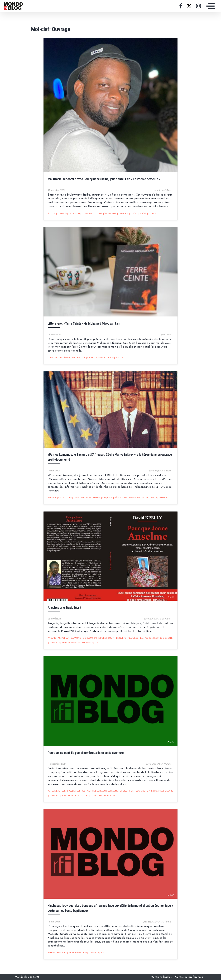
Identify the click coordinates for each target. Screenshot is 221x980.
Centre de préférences (189, 977)
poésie (132, 217)
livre (97, 217)
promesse (85, 650)
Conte (88, 800)
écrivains (110, 800)
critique (51, 364)
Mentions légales (162, 977)
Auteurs (60, 800)
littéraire (62, 364)
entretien (72, 217)
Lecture (138, 800)
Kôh (129, 800)
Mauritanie (108, 217)
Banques (59, 961)
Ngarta (156, 800)
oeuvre (166, 800)
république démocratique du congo (133, 502)
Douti (108, 645)
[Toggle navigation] (210, 6)
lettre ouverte (161, 645)
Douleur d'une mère (92, 645)
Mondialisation (75, 961)
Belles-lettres (74, 800)
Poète (141, 217)
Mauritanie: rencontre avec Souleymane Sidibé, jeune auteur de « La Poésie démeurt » (102, 183)
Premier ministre (68, 650)
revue (108, 364)
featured (131, 645)
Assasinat (61, 645)
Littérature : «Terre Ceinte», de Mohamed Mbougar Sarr (82, 330)
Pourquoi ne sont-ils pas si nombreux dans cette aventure (84, 762)
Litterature (86, 217)
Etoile (121, 800)
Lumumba (84, 502)
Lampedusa (144, 645)
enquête (119, 645)
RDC (100, 961)
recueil (150, 217)
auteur (50, 217)
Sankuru (161, 502)
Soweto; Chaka (68, 805)
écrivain (60, 217)
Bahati (49, 961)
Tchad (82, 805)
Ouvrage (121, 217)
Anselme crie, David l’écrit (63, 615)
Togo (95, 650)
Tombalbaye (108, 805)
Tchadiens (94, 805)
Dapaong (73, 645)
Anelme (50, 645)
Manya (94, 502)
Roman (117, 364)
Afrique (50, 502)
